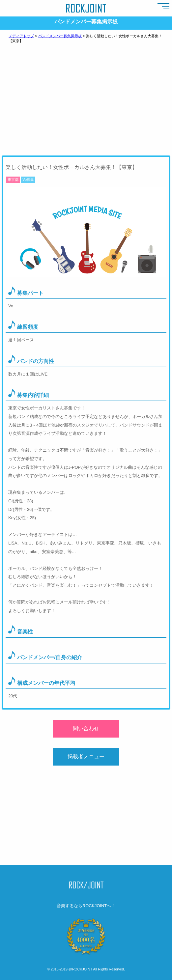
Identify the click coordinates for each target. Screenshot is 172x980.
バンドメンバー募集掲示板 (60, 36)
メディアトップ (21, 36)
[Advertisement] (86, 104)
